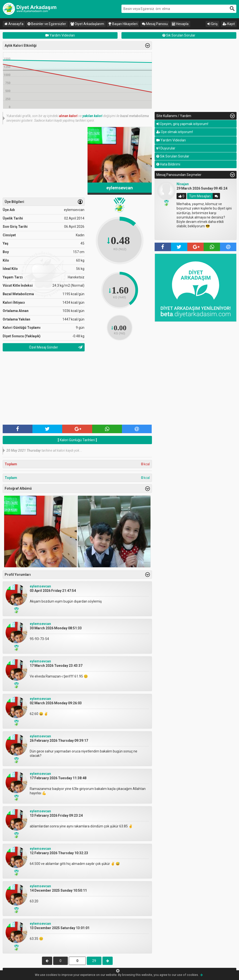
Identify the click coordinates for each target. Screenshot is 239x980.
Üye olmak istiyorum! (175, 132)
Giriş (212, 24)
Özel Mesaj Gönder (44, 347)
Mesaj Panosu (155, 24)
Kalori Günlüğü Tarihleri (77, 440)
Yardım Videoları (60, 35)
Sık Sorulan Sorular (179, 35)
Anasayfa (14, 24)
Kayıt (229, 24)
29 (94, 961)
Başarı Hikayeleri (123, 24)
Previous (149, 210)
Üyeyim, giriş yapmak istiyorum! (182, 124)
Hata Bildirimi (168, 164)
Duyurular (166, 148)
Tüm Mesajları (200, 196)
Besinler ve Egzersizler (47, 24)
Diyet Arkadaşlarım (87, 24)
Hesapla (180, 24)
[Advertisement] (44, 161)
